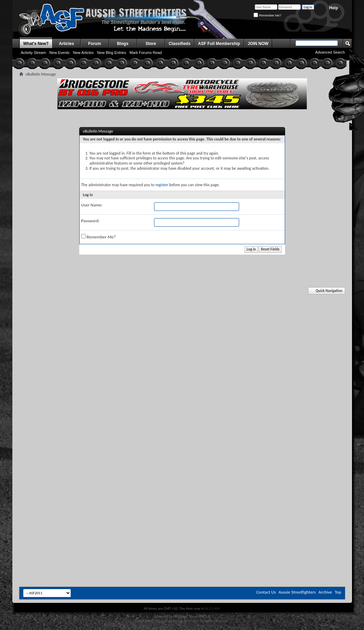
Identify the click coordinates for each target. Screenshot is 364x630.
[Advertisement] (182, 341)
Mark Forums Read (145, 53)
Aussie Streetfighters (297, 592)
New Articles (84, 53)
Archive (325, 592)
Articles (67, 44)
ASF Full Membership (219, 44)
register (162, 185)
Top (338, 592)
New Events (60, 53)
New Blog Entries (111, 53)
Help (333, 8)
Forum (95, 44)
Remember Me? (267, 15)
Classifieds (180, 44)
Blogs (123, 44)
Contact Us (266, 592)
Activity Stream (33, 53)
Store (151, 44)
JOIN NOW (258, 44)
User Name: (92, 205)
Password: (90, 221)
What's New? (36, 44)
